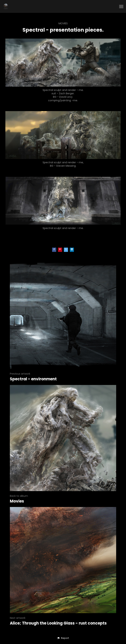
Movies (63, 23)
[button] (63, 638)
